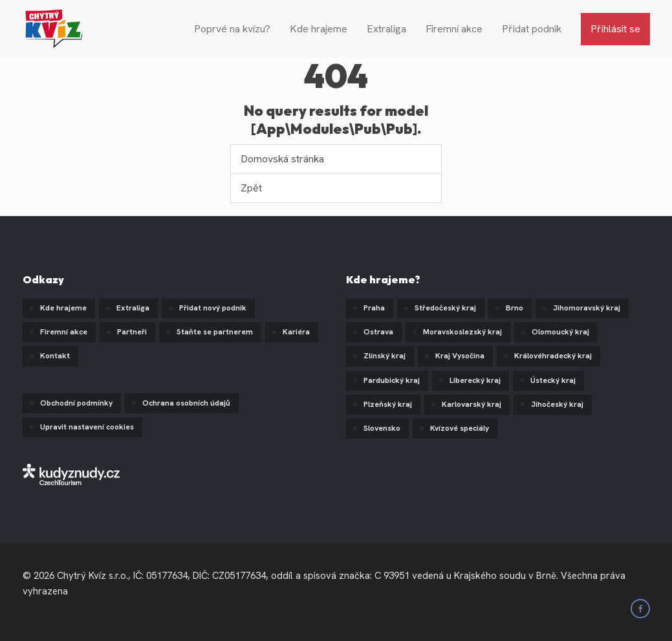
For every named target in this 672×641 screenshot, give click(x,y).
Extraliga (386, 29)
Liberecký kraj (475, 380)
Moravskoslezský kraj (462, 332)
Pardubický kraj (392, 380)
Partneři (132, 332)
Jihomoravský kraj (587, 308)
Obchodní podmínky (76, 403)
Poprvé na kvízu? (232, 29)
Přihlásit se (615, 29)
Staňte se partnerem (215, 332)
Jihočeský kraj (557, 404)
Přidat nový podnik (213, 308)
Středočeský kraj (445, 308)
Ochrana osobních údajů (186, 403)
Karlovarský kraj (471, 404)
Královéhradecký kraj (553, 356)
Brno (515, 308)
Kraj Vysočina (460, 356)
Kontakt (55, 356)
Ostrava (378, 332)
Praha (374, 308)
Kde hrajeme (319, 29)
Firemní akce (454, 29)
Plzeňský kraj (388, 404)
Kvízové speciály (460, 428)
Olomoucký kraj (560, 332)
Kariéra (296, 332)
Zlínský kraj (385, 356)
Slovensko (382, 428)
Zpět (251, 188)
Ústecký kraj (553, 380)
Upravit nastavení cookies (87, 427)
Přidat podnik (532, 29)
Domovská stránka (282, 159)
